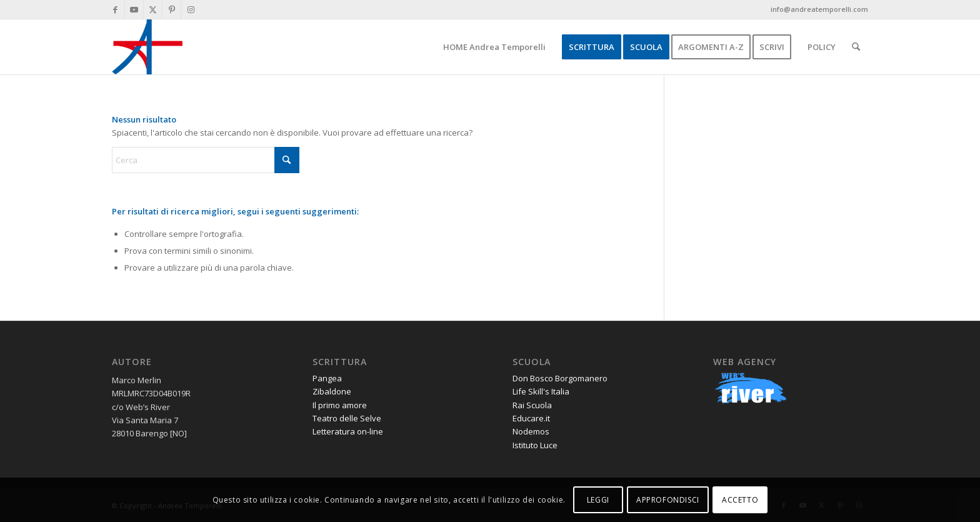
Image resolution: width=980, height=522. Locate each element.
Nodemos (531, 431)
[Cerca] (856, 47)
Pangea (327, 378)
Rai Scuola (532, 405)
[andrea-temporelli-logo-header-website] (147, 47)
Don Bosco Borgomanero (560, 378)
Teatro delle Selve (347, 418)
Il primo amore (340, 405)
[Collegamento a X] (153, 9)
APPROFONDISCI (668, 500)
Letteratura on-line (348, 431)
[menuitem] (494, 47)
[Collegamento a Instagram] (191, 9)
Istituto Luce (535, 445)
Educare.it (531, 418)
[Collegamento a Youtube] (134, 9)
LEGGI (598, 500)
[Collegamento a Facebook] (115, 9)
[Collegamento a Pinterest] (172, 9)
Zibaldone (332, 391)
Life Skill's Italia (541, 391)
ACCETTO (740, 500)
